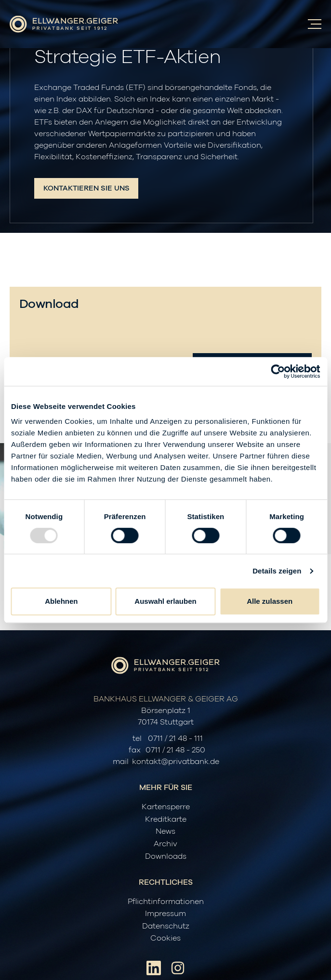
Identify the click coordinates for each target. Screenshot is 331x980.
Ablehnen (61, 601)
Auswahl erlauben (165, 601)
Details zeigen (277, 571)
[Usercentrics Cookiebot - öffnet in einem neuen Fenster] (278, 371)
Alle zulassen (270, 601)
